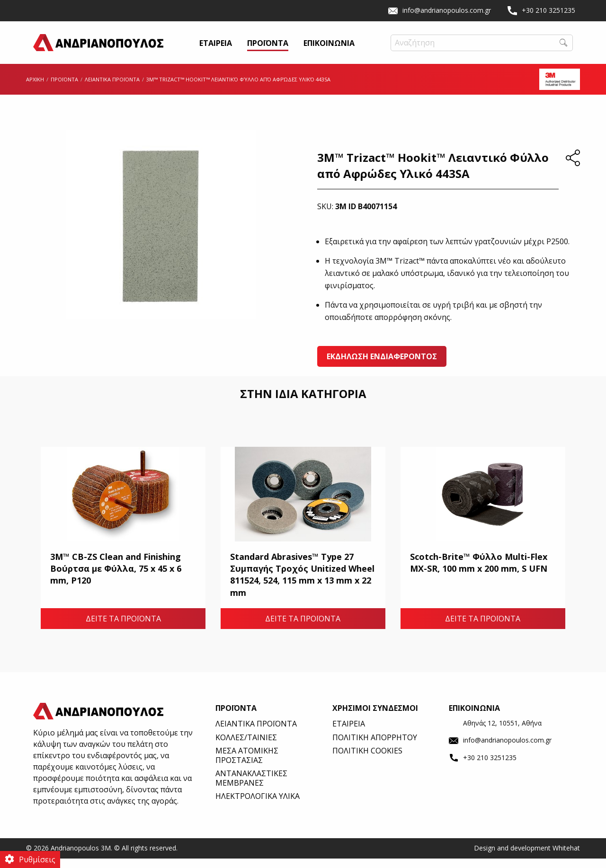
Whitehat (566, 857)
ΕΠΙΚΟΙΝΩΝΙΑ (329, 49)
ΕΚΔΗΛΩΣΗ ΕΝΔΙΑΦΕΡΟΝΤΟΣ (382, 366)
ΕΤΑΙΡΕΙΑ (216, 49)
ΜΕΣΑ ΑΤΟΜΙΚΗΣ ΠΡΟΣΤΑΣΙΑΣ (247, 765)
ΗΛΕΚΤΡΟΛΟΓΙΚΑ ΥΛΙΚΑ (258, 806)
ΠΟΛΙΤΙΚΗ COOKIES (367, 760)
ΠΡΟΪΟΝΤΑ (268, 49)
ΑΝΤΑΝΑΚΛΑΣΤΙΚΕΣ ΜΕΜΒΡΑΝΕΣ (251, 787)
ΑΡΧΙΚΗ (35, 89)
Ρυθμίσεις (37, 859)
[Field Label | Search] (482, 48)
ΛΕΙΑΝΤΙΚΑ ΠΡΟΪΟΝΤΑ (112, 89)
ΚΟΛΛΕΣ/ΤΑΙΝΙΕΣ (246, 747)
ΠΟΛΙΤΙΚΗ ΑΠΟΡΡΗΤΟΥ (375, 747)
